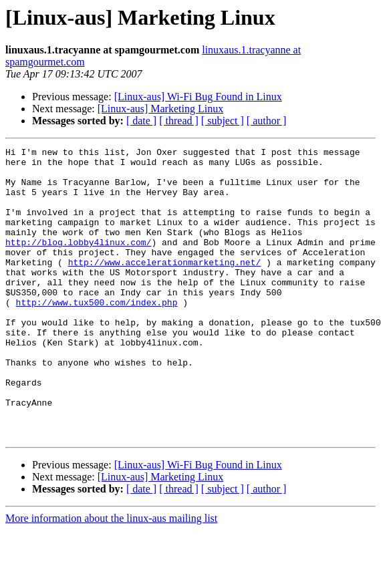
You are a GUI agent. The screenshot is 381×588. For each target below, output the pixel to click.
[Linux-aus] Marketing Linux (160, 109)
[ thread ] (179, 121)
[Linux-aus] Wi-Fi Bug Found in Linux (198, 97)
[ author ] (267, 121)
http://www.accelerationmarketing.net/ (165, 286)
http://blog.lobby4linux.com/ (78, 262)
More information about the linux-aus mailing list (111, 576)
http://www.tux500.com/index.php (97, 334)
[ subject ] (223, 121)
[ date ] (141, 121)
